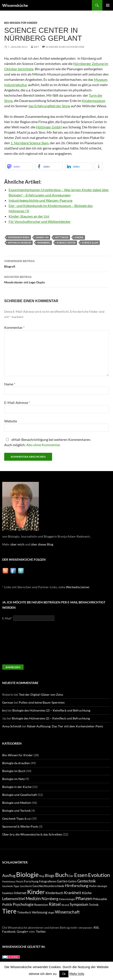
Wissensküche (15, 5)
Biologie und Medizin (17, 803)
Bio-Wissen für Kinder (21, 23)
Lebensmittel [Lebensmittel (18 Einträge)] (14, 899)
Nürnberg (44, 243)
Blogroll (56, 263)
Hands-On (42, 237)
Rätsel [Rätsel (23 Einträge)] (55, 904)
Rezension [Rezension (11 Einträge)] (41, 905)
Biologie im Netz (13, 779)
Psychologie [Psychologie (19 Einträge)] (23, 904)
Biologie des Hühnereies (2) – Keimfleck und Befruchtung (51, 710)
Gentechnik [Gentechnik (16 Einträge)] (87, 881)
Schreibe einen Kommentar (65, 47)
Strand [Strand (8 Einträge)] (65, 905)
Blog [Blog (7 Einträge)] (42, 876)
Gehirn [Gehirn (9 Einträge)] (72, 881)
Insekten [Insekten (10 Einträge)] (8, 893)
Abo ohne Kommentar (43, 445)
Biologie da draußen (16, 763)
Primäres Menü (108, 5)
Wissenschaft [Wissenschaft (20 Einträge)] (67, 912)
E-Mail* (7, 618)
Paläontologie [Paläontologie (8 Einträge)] (67, 899)
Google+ (23, 931)
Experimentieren (19, 237)
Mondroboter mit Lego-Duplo (56, 279)
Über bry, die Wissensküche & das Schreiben (32, 834)
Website (11, 421)
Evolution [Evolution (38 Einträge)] (99, 875)
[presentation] (20, 645)
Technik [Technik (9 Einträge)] (94, 905)
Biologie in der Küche (17, 787)
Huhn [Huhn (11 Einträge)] (93, 886)
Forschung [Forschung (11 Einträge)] (31, 881)
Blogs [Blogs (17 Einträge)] (50, 876)
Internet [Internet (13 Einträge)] (20, 893)
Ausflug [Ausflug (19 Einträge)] (9, 875)
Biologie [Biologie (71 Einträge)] (27, 874)
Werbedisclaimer (78, 587)
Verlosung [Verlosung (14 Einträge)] (40, 912)
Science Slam (90, 243)
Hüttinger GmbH (49, 127)
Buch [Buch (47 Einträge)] (61, 875)
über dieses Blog (42, 544)
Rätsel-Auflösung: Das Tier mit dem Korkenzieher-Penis (65, 726)
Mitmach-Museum (20, 243)
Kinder (79, 237)
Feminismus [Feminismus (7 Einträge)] (9, 881)
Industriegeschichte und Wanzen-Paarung (40, 200)
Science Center (66, 243)
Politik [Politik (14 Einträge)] (7, 904)
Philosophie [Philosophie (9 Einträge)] (100, 899)
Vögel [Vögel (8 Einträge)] (51, 913)
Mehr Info (77, 974)
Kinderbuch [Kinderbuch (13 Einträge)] (54, 893)
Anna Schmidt (12, 726)
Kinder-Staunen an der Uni (29, 216)
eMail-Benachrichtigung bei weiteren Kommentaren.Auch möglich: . (48, 442)
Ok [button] (64, 974)
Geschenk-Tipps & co (16, 818)
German (8, 702)
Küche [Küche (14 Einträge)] (87, 893)
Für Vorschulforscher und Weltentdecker (40, 221)
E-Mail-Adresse (17, 402)
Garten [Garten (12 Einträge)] (62, 881)
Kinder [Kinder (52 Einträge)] (36, 892)
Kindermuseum (94, 101)
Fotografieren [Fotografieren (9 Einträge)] (48, 881)
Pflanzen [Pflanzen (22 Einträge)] (84, 898)
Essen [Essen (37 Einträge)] (81, 875)
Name (10, 384)
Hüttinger (62, 237)
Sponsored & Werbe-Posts (20, 826)
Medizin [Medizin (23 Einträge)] (33, 898)
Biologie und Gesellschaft (20, 795)
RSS (96, 927)
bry (36, 47)
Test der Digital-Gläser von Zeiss (41, 694)
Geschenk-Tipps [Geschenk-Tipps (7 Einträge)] (11, 886)
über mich (17, 544)
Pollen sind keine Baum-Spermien (42, 702)
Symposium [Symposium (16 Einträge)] (79, 904)
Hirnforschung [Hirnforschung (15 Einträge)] (77, 886)
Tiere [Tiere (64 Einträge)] (9, 911)
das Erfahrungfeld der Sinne (49, 106)
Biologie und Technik (16, 811)
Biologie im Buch (14, 771)
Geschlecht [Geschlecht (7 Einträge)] (26, 886)
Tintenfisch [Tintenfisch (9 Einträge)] (24, 913)
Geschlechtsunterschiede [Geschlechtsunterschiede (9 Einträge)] (48, 886)
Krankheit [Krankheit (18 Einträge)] (73, 893)
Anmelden (13, 667)
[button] (19, 166)
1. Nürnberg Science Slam (30, 143)
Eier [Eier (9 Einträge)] (71, 876)
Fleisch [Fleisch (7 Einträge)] (19, 881)
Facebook (9, 931)
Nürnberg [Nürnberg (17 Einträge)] (50, 899)
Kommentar (14, 327)
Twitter (41, 931)
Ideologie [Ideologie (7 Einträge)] (102, 886)
